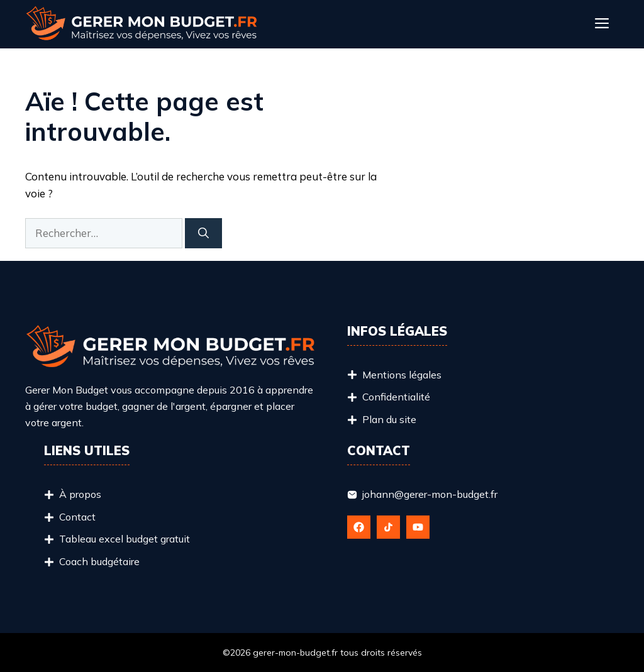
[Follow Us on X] (388, 527)
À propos (80, 494)
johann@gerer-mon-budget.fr (430, 494)
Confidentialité (396, 397)
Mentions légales (402, 375)
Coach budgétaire (99, 561)
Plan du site (389, 419)
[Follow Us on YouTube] (418, 527)
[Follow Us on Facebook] (359, 527)
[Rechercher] (203, 233)
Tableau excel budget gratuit (125, 539)
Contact (77, 517)
